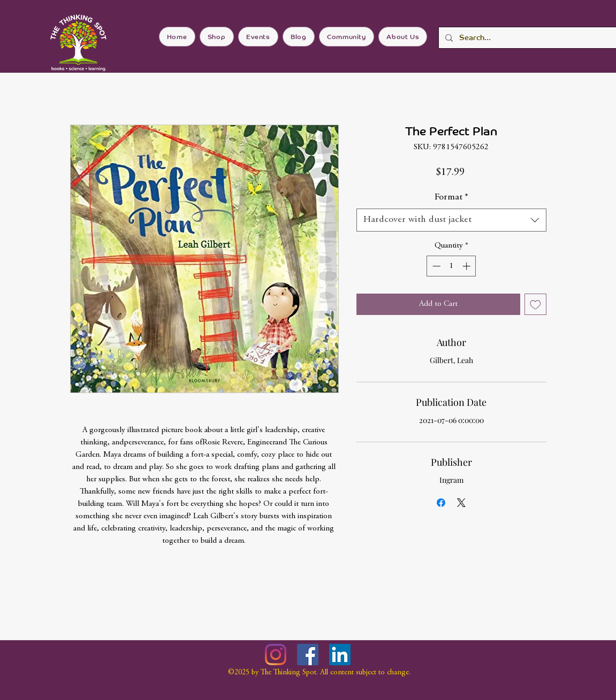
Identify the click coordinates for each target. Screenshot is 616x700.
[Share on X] (461, 503)
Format (451, 197)
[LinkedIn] (340, 655)
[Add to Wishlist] (535, 305)
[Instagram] (276, 655)
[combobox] (451, 220)
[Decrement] (435, 266)
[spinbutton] (451, 266)
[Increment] (467, 266)
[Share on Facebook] (441, 503)
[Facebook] (308, 655)
